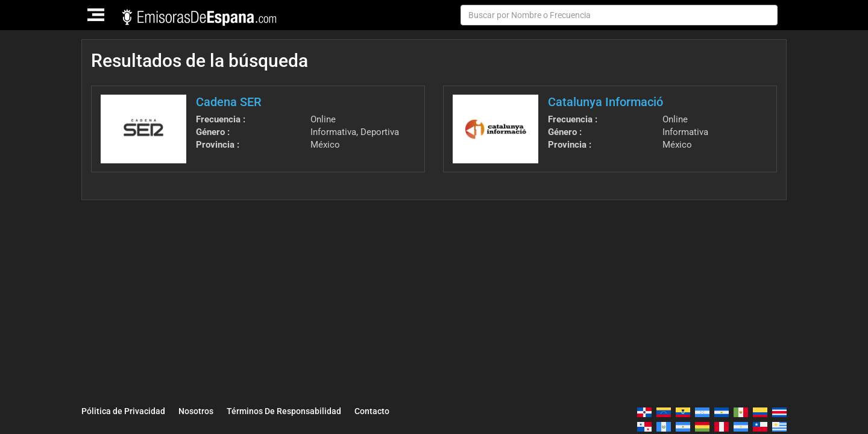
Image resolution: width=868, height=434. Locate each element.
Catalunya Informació (605, 102)
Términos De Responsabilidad (284, 411)
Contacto (372, 411)
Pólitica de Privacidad (123, 411)
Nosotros (196, 411)
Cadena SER (229, 102)
